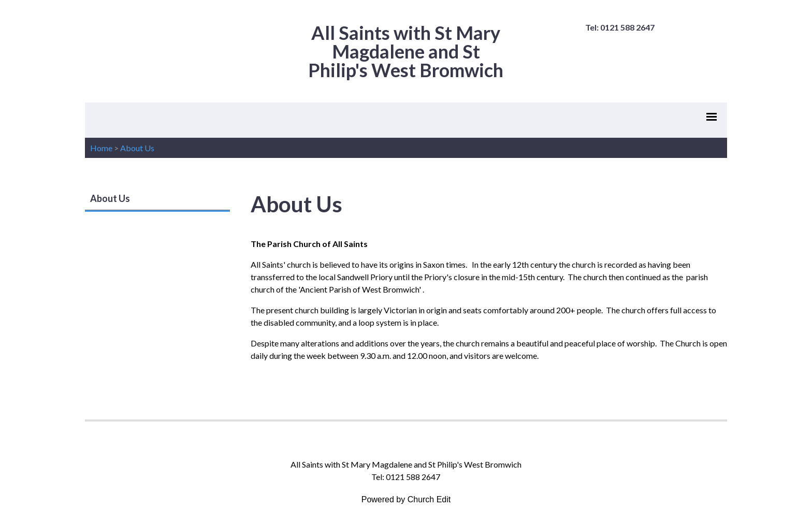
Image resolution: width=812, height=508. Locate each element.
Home (101, 148)
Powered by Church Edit (406, 499)
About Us (137, 148)
